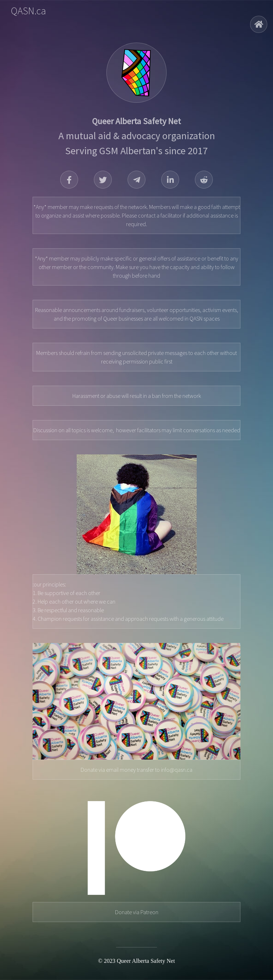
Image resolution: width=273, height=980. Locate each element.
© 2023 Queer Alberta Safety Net (136, 961)
